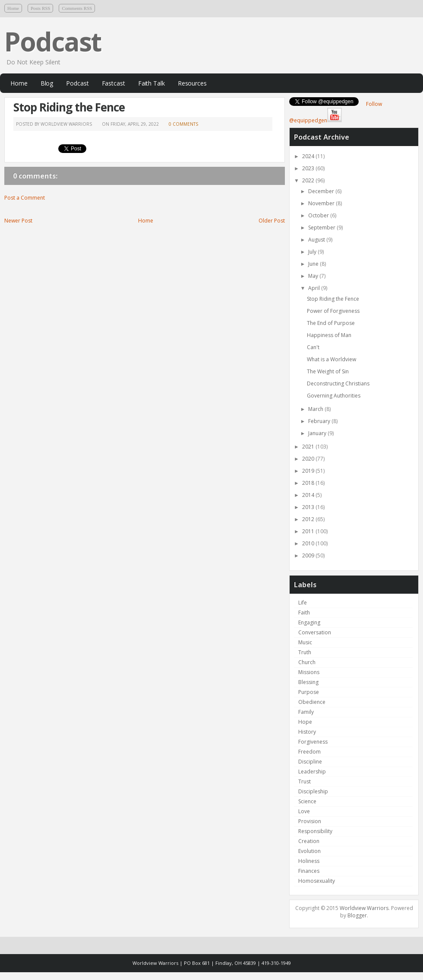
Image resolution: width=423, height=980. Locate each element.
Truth (305, 652)
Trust (305, 781)
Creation (309, 841)
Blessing (308, 682)
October (319, 215)
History (307, 732)
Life (303, 603)
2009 (309, 555)
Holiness (309, 861)
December (322, 191)
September (322, 227)
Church (307, 662)
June (314, 264)
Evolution (309, 851)
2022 (309, 180)
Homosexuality (317, 881)
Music (305, 642)
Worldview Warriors (364, 908)
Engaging (309, 622)
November (322, 203)
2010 (309, 543)
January (318, 433)
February (320, 421)
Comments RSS (77, 8)
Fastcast (114, 83)
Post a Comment (25, 198)
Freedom (309, 752)
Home (13, 8)
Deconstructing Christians (338, 383)
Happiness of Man (329, 335)
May (314, 276)
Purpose (309, 692)
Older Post (272, 221)
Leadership (312, 772)
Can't (313, 347)
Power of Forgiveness (333, 311)
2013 (309, 507)
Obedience (312, 702)
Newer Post (18, 221)
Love (304, 811)
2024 (309, 156)
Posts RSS (41, 8)
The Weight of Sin (328, 371)
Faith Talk (152, 83)
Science (307, 801)
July (313, 252)
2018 (309, 483)
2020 (309, 459)
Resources (192, 83)
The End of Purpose (331, 323)
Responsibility (315, 831)
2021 (309, 447)
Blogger (357, 915)
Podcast (53, 41)
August (317, 240)
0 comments (183, 124)
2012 (309, 519)
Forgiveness (313, 742)
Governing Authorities (334, 396)
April (315, 288)
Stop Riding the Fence (69, 107)
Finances (309, 871)
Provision (310, 821)
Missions (309, 672)
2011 (309, 531)
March (316, 409)
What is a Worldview (331, 359)
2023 (309, 168)
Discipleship (313, 791)
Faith (304, 612)
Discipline (310, 762)
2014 (309, 495)
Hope (305, 722)
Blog (47, 83)
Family (306, 712)
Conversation (315, 632)
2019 (309, 471)
